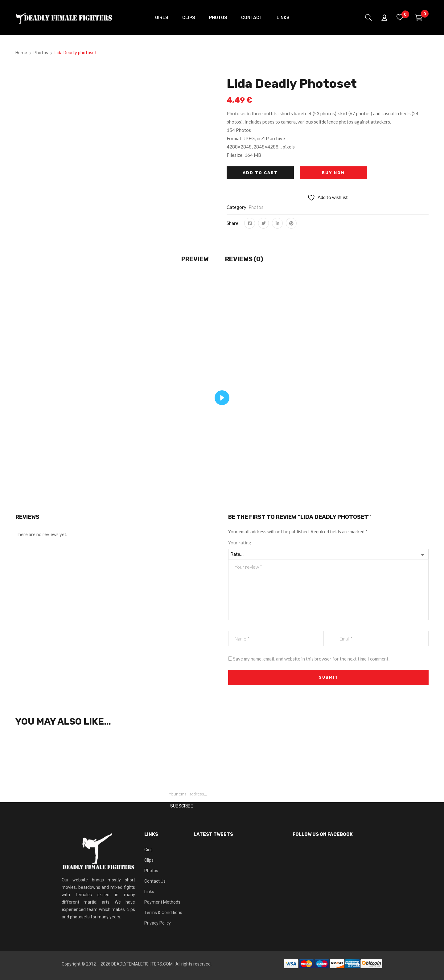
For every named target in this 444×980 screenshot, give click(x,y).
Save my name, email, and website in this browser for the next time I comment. (311, 659)
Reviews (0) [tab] (244, 259)
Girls (148, 850)
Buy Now (333, 173)
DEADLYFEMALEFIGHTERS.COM (142, 964)
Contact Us (155, 881)
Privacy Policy (158, 923)
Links (149, 892)
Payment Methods (162, 902)
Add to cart (260, 173)
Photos (41, 53)
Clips (149, 860)
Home (21, 53)
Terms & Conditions (163, 913)
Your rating (240, 543)
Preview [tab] (195, 259)
